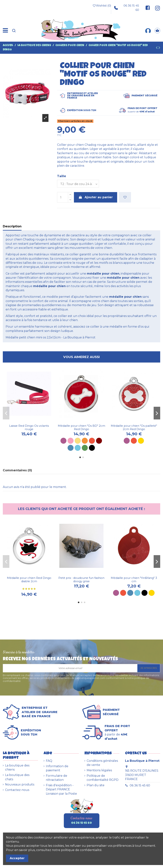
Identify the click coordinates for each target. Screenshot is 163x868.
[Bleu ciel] (78, 448)
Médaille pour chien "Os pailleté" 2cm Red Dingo (134, 427)
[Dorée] (141, 441)
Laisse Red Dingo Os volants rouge (29, 427)
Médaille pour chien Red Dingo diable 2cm (29, 580)
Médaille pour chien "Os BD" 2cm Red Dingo (81, 427)
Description (12, 226)
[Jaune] (78, 441)
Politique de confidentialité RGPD (103, 778)
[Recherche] (14, 31)
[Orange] (85, 441)
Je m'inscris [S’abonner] (149, 668)
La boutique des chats (17, 777)
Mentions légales (99, 770)
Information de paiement (57, 768)
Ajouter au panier (96, 197)
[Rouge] (92, 441)
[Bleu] (71, 448)
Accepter (17, 858)
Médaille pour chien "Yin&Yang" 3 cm (134, 580)
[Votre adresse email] (70, 668)
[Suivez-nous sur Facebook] (148, 8)
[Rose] (71, 441)
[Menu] (5, 31)
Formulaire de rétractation (57, 778)
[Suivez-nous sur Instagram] (156, 8)
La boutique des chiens (17, 767)
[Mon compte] (148, 31)
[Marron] (99, 441)
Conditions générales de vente (102, 763)
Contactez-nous (17, 790)
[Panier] (157, 31)
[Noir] (92, 448)
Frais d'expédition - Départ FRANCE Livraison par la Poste (61, 789)
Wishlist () (102, 6)
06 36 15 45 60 (127, 8)
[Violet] (63, 441)
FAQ (49, 761)
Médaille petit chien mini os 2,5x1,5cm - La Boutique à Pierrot (51, 337)
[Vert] (85, 448)
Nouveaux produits (20, 784)
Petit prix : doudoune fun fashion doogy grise (81, 580)
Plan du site (96, 785)
